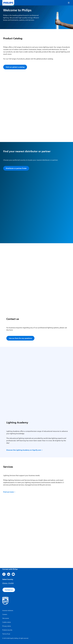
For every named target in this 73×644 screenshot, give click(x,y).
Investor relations (8, 611)
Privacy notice (7, 626)
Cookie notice (7, 622)
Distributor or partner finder (16, 168)
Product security (7, 630)
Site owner (6, 618)
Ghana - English (8, 583)
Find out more (9, 492)
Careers (5, 614)
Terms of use (6, 634)
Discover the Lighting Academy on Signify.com (25, 450)
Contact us (9, 590)
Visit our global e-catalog (15, 67)
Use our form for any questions (20, 338)
